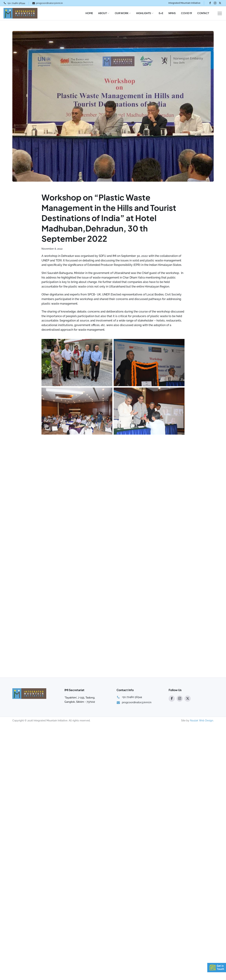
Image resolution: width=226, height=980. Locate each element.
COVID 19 (186, 13)
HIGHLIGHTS (145, 13)
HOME (89, 13)
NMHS (172, 13)
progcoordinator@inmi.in (49, 3)
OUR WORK (123, 13)
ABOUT (104, 13)
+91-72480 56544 (16, 3)
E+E (161, 13)
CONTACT (203, 13)
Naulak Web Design (202, 835)
